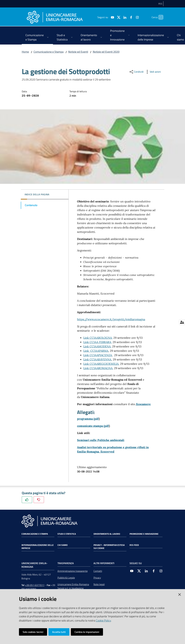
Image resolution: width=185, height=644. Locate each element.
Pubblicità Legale (66, 578)
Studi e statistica (67, 534)
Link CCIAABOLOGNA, (98, 338)
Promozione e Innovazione (144, 534)
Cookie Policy (103, 621)
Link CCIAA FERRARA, (98, 342)
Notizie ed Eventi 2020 (106, 52)
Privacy (97, 578)
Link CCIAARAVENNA (97, 359)
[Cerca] (160, 17)
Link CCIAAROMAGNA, (98, 368)
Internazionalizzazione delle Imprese (38, 547)
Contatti (98, 571)
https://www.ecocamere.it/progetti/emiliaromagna (111, 319)
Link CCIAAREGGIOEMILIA (101, 364)
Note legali (99, 584)
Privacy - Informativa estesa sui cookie (109, 547)
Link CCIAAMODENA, (97, 346)
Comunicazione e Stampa (49, 52)
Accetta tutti (59, 632)
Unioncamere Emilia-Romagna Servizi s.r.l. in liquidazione (73, 586)
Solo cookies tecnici (33, 632)
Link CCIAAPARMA (96, 351)
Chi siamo (63, 545)
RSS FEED (134, 545)
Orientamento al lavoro (107, 534)
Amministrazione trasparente (73, 571)
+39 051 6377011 (35, 585)
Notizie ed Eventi (78, 52)
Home (25, 52)
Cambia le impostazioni (87, 632)
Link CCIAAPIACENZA (98, 355)
